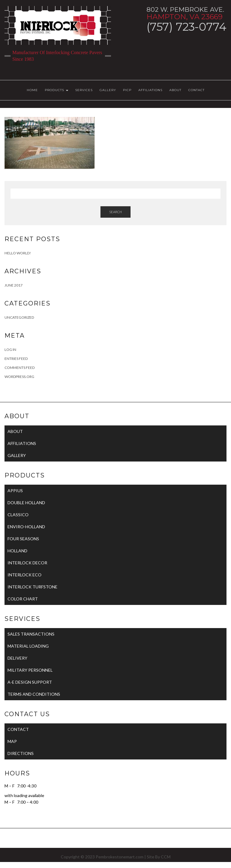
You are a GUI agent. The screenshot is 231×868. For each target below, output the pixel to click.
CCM (166, 857)
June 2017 (14, 285)
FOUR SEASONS (23, 539)
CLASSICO (18, 515)
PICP (127, 90)
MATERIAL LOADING (28, 646)
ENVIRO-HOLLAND (26, 527)
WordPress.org (19, 377)
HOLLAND (17, 551)
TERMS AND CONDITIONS (34, 694)
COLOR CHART (23, 599)
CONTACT (196, 90)
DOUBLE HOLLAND (26, 503)
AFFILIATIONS (150, 90)
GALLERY (108, 90)
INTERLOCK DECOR (27, 563)
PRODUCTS (57, 90)
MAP (12, 741)
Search (115, 212)
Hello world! (18, 253)
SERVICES (84, 90)
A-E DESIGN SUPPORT (30, 682)
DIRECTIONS (21, 753)
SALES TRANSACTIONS (31, 634)
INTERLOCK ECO (25, 575)
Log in (10, 350)
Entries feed (16, 359)
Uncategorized (19, 317)
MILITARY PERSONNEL (30, 670)
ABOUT (175, 90)
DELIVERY (17, 658)
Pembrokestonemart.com (120, 857)
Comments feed (20, 368)
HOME (32, 90)
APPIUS (15, 491)
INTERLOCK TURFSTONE (32, 587)
